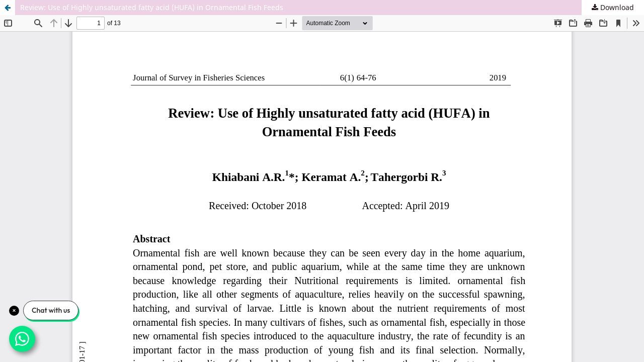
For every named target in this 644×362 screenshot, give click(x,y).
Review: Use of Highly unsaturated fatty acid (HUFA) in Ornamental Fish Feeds (152, 7)
